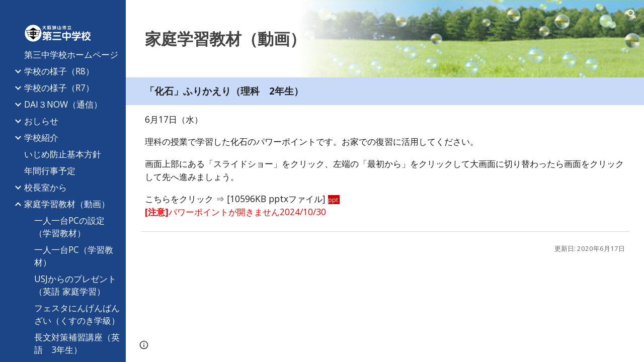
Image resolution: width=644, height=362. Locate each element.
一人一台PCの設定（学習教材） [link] (69, 227)
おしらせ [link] (41, 121)
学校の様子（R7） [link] (59, 87)
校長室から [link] (46, 187)
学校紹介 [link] (41, 137)
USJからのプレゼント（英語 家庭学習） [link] (75, 285)
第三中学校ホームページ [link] (71, 54)
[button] (632, 14)
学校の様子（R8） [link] (59, 71)
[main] (385, 39)
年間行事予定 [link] (50, 170)
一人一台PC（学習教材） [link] (74, 256)
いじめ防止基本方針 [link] (63, 154)
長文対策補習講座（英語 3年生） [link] (77, 343)
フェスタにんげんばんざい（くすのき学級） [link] (77, 314)
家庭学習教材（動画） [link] (67, 204)
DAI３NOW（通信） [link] (63, 104)
